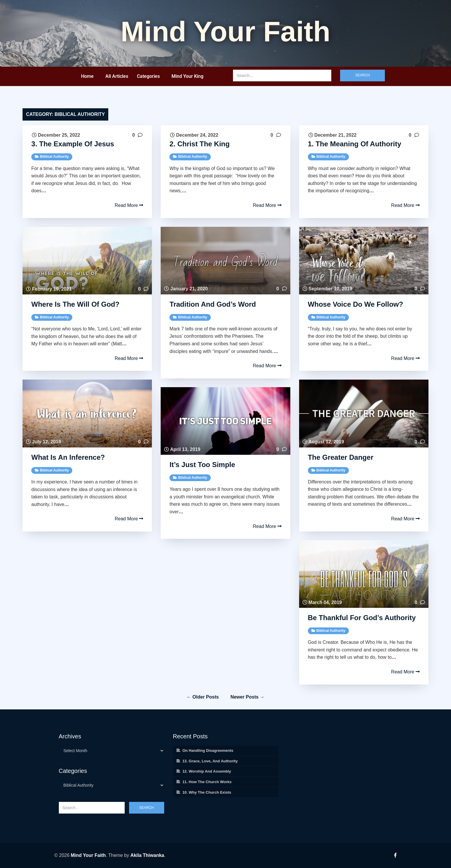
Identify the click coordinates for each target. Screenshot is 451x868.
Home (87, 76)
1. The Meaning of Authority (355, 144)
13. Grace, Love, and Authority (210, 761)
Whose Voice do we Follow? (356, 304)
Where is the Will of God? (76, 304)
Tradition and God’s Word (213, 304)
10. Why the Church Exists (207, 792)
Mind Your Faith (88, 855)
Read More (129, 205)
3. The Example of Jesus (73, 144)
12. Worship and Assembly (207, 771)
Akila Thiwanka (147, 855)
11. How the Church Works (207, 782)
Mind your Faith (225, 31)
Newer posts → (247, 697)
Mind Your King (187, 76)
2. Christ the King (199, 144)
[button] (89, 76)
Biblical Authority (54, 157)
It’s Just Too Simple (202, 465)
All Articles (117, 76)
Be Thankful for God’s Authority (362, 618)
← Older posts (203, 697)
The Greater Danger (341, 457)
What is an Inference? (69, 457)
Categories (148, 76)
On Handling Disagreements (208, 751)
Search (363, 75)
